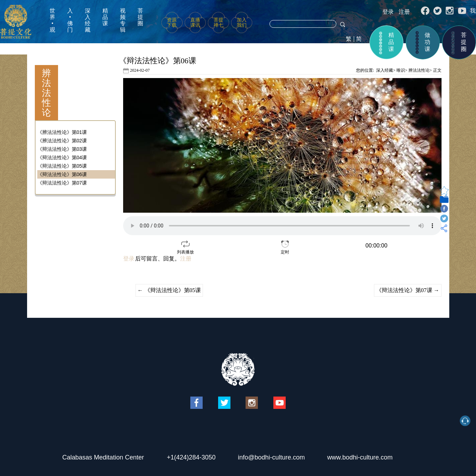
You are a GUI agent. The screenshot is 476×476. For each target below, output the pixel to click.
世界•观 (52, 20)
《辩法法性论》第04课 (62, 157)
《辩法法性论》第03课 (62, 149)
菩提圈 (140, 17)
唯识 (401, 70)
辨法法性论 (419, 70)
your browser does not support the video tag (282, 226)
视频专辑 (123, 20)
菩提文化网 (16, 22)
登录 (388, 12)
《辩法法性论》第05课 (62, 166)
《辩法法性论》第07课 (62, 183)
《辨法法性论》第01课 (62, 132)
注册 (404, 12)
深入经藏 (88, 20)
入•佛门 (70, 20)
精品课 (105, 17)
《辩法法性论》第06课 (62, 174)
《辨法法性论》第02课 (62, 141)
